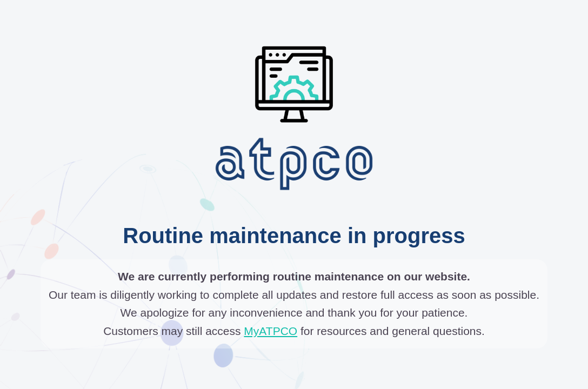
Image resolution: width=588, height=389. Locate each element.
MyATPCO (270, 331)
